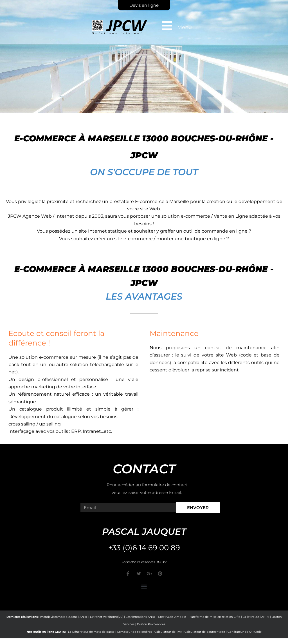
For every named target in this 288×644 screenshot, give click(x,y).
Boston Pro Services (151, 624)
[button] (144, 586)
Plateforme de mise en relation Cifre (214, 617)
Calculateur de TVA (168, 632)
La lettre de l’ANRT (256, 617)
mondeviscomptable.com (59, 617)
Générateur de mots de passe (93, 632)
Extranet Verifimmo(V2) (107, 617)
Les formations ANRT (141, 617)
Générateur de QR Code (245, 632)
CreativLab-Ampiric (172, 617)
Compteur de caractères (134, 632)
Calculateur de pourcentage (205, 632)
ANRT (84, 617)
